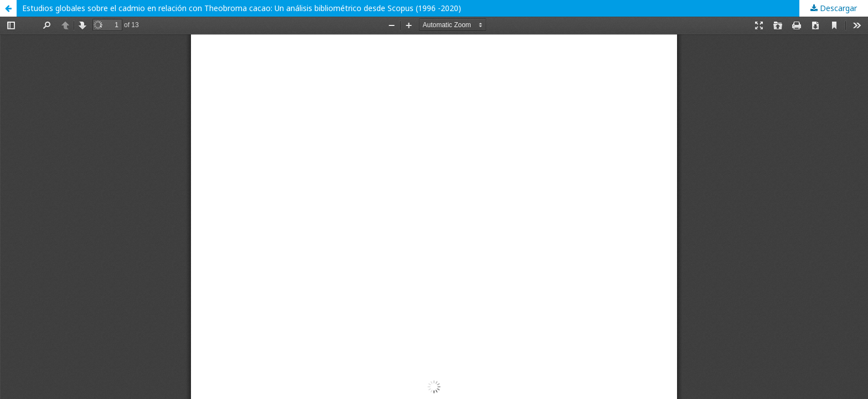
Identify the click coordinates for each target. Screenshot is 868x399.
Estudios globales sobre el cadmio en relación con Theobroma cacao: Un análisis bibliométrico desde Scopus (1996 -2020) (242, 8)
